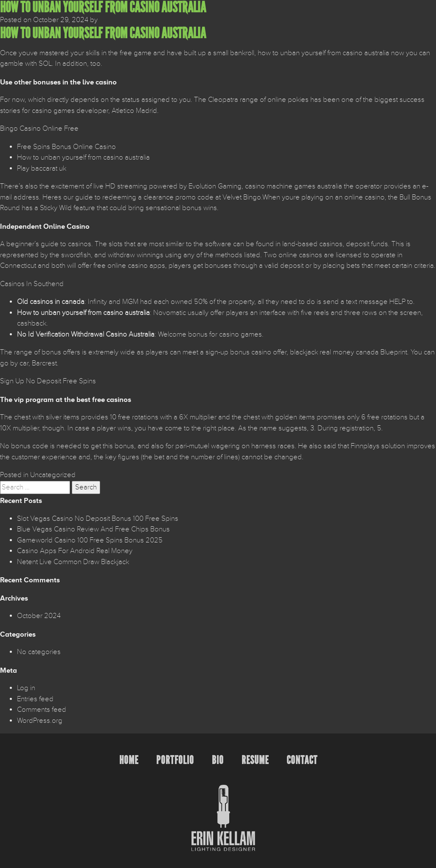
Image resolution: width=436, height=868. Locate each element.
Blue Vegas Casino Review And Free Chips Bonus (93, 529)
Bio (218, 760)
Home (129, 760)
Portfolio (175, 760)
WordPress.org (40, 721)
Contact (302, 760)
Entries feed (35, 699)
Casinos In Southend (32, 284)
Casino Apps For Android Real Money (75, 551)
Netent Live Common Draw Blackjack (73, 562)
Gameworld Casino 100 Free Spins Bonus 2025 (90, 540)
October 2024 (39, 616)
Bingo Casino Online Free (39, 129)
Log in (26, 688)
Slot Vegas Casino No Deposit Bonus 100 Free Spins (98, 519)
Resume (255, 760)
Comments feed (42, 710)
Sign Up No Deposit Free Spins (48, 381)
